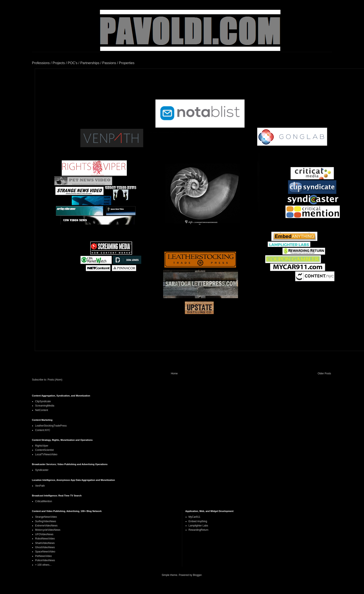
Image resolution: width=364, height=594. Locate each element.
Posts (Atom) (55, 380)
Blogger (197, 575)
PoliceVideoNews (45, 560)
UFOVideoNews (44, 534)
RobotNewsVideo (45, 539)
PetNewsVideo (44, 556)
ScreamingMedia (45, 406)
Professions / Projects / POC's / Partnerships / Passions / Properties (83, 63)
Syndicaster (42, 470)
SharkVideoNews (45, 543)
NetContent (42, 410)
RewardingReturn (198, 530)
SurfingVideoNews (46, 521)
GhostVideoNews (45, 547)
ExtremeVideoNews (46, 526)
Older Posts (324, 373)
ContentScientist (44, 450)
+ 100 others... (43, 565)
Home (174, 373)
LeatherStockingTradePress (51, 426)
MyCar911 (194, 517)
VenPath (40, 486)
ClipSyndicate (43, 401)
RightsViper (42, 446)
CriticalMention (44, 501)
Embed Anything (198, 521)
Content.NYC (43, 430)
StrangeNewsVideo (46, 517)
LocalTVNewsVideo (46, 454)
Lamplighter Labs (198, 526)
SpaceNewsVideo (45, 552)
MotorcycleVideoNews (48, 530)
